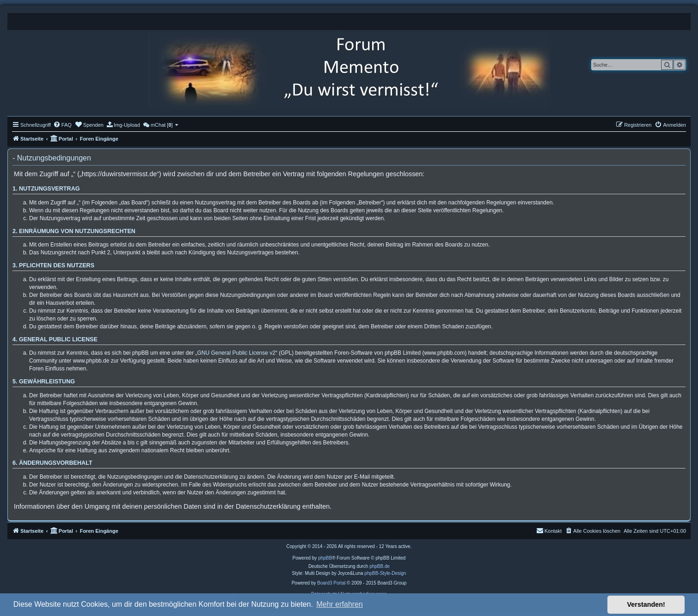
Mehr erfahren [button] (340, 604)
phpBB (325, 558)
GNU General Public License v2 (236, 353)
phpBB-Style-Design (385, 573)
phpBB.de (380, 566)
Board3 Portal (331, 583)
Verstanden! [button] (646, 604)
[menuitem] (62, 125)
